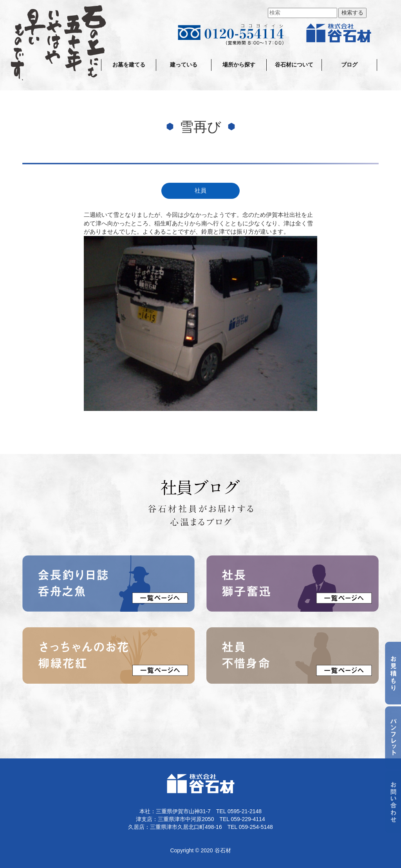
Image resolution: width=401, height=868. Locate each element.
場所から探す (239, 65)
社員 (200, 191)
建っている (184, 65)
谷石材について (294, 65)
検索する (352, 13)
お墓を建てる (129, 65)
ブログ (349, 65)
